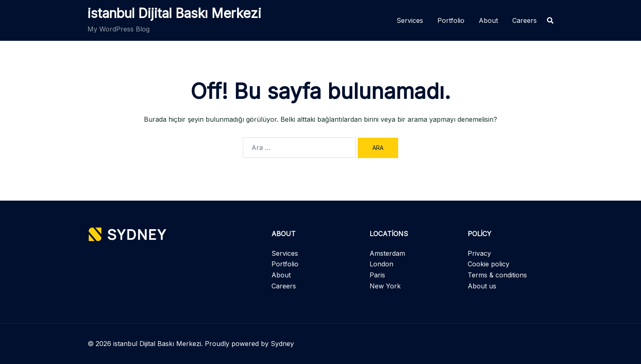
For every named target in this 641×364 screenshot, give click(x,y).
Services (410, 20)
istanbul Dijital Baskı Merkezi (174, 13)
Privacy (479, 253)
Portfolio (451, 20)
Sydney (282, 344)
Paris (377, 275)
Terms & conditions (497, 275)
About (488, 20)
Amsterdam (387, 253)
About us (482, 286)
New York (385, 286)
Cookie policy (489, 264)
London (381, 264)
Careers (524, 20)
